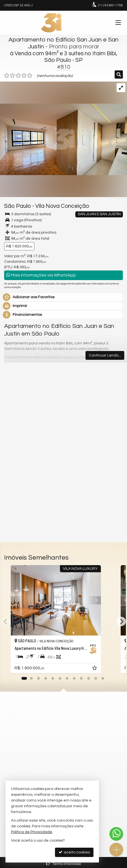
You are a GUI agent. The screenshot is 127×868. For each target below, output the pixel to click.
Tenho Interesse (64, 864)
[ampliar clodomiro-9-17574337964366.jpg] (64, 128)
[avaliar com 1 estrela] (7, 76)
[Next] (116, 600)
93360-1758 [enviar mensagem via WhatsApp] (111, 5)
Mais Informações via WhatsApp (41, 275)
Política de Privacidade (32, 832)
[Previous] (11, 600)
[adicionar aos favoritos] (111, 669)
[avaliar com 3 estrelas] (18, 76)
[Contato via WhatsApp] (116, 834)
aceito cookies (74, 852)
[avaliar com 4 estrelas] (24, 76)
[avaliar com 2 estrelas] (13, 76)
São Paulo (18, 206)
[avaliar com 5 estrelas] (30, 76)
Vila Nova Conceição (62, 206)
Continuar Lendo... (105, 355)
